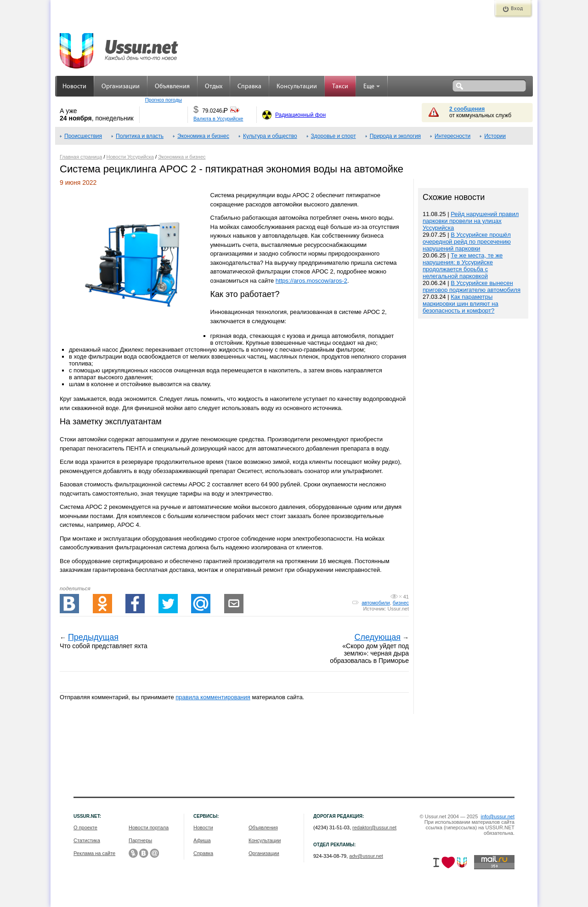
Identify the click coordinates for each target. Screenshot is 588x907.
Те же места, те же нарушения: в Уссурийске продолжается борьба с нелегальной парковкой (463, 266)
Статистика (87, 840)
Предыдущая (93, 637)
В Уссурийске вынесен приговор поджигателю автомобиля (472, 286)
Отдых (214, 87)
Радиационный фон (300, 115)
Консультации (297, 87)
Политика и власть (140, 136)
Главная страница (81, 157)
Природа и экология (395, 136)
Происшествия (83, 136)
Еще (372, 87)
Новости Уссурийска (130, 157)
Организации (121, 87)
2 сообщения (467, 109)
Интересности (452, 136)
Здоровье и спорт (334, 136)
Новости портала (149, 827)
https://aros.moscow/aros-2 (311, 281)
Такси (340, 87)
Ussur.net (398, 609)
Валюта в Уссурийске (218, 119)
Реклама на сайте (94, 853)
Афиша (202, 840)
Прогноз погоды (164, 100)
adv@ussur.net (366, 856)
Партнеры (140, 840)
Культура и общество (270, 136)
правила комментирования (213, 697)
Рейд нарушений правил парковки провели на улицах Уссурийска (471, 221)
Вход (517, 9)
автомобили (376, 603)
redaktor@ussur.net (374, 827)
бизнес (401, 603)
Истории (495, 136)
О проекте (85, 827)
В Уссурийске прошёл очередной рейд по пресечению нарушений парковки (467, 242)
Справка (249, 87)
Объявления (172, 87)
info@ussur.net (498, 816)
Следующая (377, 637)
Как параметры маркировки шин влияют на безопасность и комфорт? (461, 304)
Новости (74, 87)
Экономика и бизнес (203, 136)
